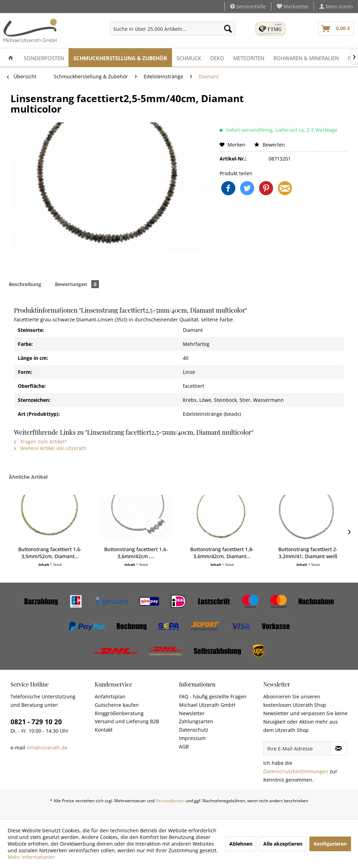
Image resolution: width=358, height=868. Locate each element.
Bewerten (270, 145)
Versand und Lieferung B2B (127, 721)
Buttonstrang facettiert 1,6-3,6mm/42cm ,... (136, 553)
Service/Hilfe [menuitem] (248, 6)
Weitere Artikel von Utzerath (50, 448)
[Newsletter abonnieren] (339, 748)
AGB (184, 746)
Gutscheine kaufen (117, 705)
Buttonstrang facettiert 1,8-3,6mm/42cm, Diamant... (222, 553)
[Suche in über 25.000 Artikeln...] (172, 29)
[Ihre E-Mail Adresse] (297, 748)
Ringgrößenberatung (119, 713)
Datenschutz (194, 730)
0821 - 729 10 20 (36, 722)
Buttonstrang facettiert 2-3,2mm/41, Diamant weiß (308, 553)
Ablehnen (241, 844)
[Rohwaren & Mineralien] (306, 58)
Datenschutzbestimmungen (296, 771)
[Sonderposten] (44, 58)
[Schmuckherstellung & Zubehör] (120, 58)
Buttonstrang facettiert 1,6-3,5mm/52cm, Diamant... (50, 553)
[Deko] (217, 58)
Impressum (192, 738)
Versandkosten (170, 801)
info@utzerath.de (47, 748)
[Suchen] (228, 29)
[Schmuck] (189, 58)
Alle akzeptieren (283, 844)
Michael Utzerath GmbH (207, 705)
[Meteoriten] (249, 58)
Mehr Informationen (31, 857)
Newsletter (192, 713)
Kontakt (104, 730)
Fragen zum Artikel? (40, 442)
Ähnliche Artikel (28, 477)
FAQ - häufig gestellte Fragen (213, 696)
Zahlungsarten (196, 721)
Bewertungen (77, 284)
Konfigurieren (330, 844)
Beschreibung (25, 284)
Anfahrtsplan (110, 696)
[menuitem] (293, 6)
